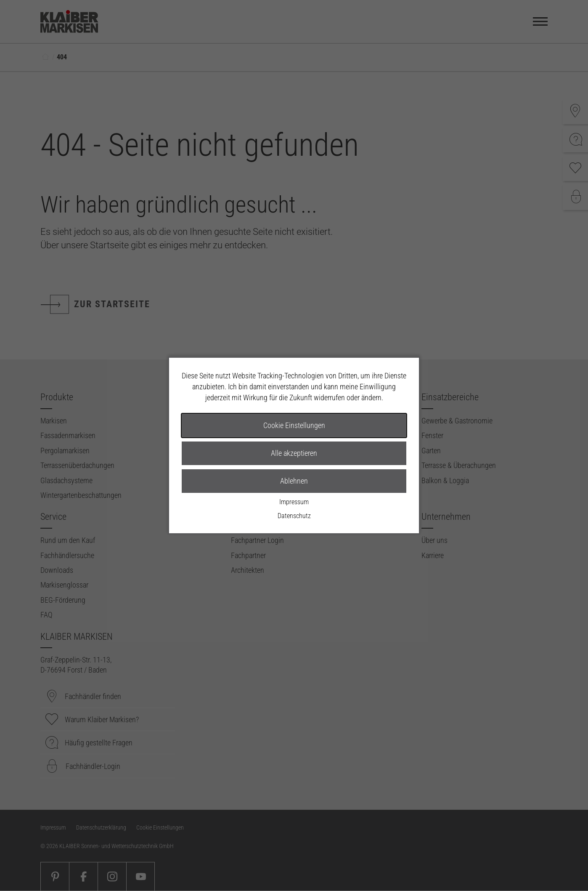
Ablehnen (294, 481)
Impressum (294, 502)
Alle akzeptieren (294, 453)
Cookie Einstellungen (294, 425)
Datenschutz (294, 516)
